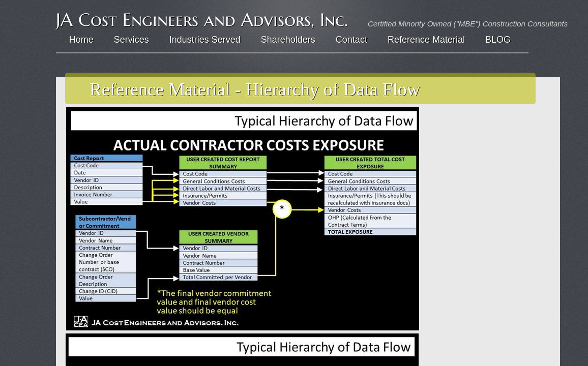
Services (131, 40)
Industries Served (205, 40)
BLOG (498, 40)
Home (81, 40)
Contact (351, 40)
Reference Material (426, 40)
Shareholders (288, 40)
